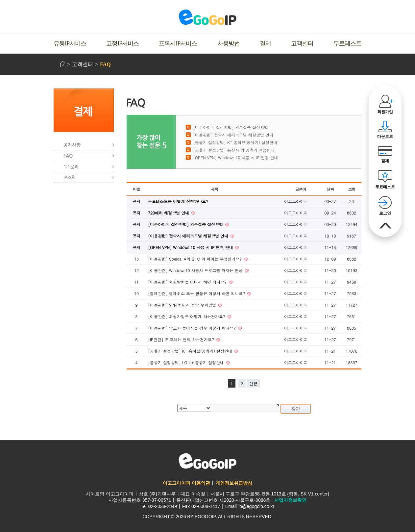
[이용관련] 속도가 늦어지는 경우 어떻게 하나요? (193, 328)
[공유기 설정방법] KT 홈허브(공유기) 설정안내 (235, 142)
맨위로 (385, 226)
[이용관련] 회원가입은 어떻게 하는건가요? (187, 316)
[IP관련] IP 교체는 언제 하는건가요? (182, 339)
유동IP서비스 (70, 43)
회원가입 (385, 112)
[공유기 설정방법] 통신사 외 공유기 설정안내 (234, 150)
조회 (352, 189)
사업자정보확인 (290, 500)
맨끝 (254, 383)
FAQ (105, 64)
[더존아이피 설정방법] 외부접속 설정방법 (231, 127)
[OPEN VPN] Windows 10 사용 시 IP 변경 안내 (235, 157)
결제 (265, 43)
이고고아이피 (207, 461)
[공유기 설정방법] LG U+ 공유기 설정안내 (187, 362)
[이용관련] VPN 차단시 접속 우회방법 (183, 305)
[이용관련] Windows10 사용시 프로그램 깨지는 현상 (196, 270)
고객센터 (302, 43)
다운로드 (385, 137)
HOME (63, 64)
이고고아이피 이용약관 (186, 483)
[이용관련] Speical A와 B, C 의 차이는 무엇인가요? (195, 259)
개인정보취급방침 (234, 483)
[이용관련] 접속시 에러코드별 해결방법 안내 (233, 135)
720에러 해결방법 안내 (169, 213)
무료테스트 (347, 43)
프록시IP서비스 (178, 43)
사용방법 (229, 43)
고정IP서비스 (122, 43)
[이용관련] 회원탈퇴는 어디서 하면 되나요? (188, 282)
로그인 (385, 213)
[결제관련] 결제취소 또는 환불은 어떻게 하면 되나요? (197, 293)
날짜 (330, 189)
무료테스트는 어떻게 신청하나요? (178, 201)
